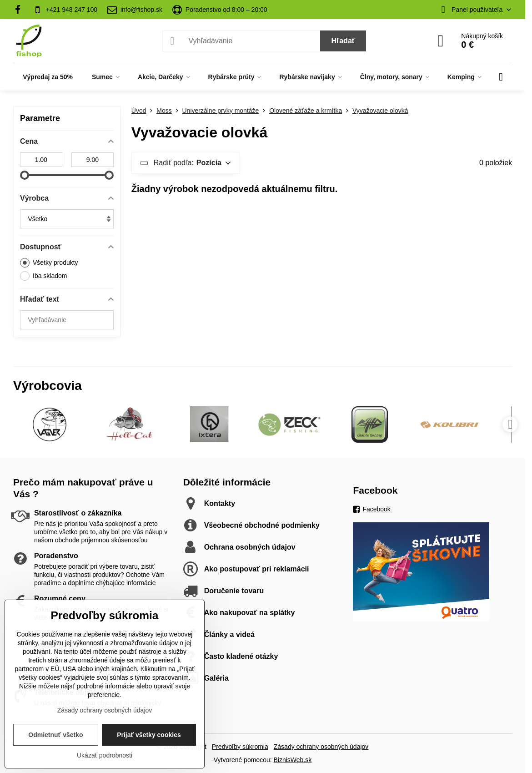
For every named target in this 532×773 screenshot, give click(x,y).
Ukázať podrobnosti (105, 755)
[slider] (25, 175)
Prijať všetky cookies (149, 735)
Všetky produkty (49, 263)
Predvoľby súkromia (240, 747)
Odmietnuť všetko (55, 735)
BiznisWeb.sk (293, 760)
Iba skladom (43, 276)
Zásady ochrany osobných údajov (321, 747)
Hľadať (343, 41)
